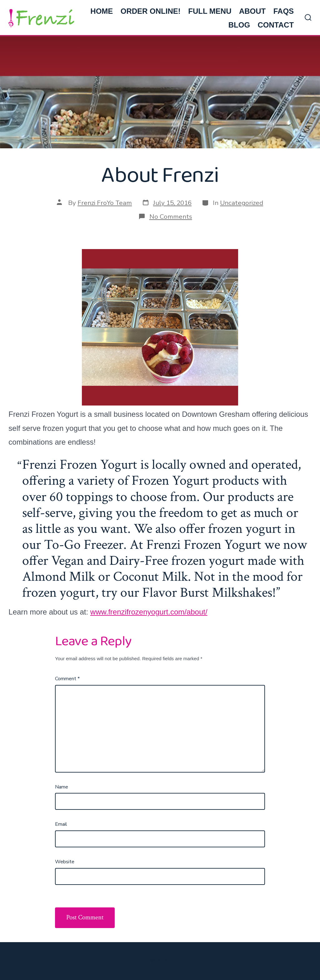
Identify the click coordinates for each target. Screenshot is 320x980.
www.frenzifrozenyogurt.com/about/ (149, 612)
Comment (67, 679)
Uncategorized (242, 203)
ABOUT (252, 11)
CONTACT (276, 25)
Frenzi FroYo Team (105, 203)
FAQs (284, 11)
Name (62, 787)
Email (61, 824)
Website (65, 862)
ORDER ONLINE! (151, 11)
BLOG (239, 25)
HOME (102, 11)
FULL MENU (210, 11)
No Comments (171, 217)
